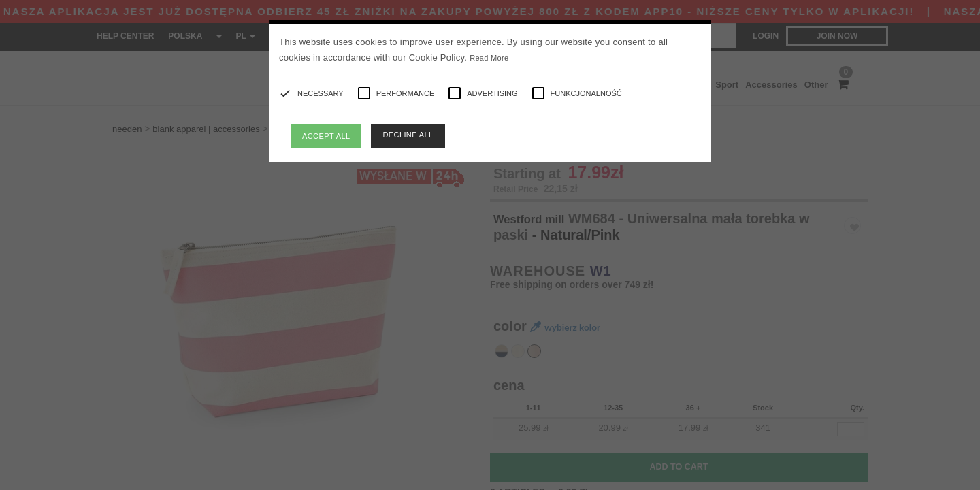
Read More (489, 58)
